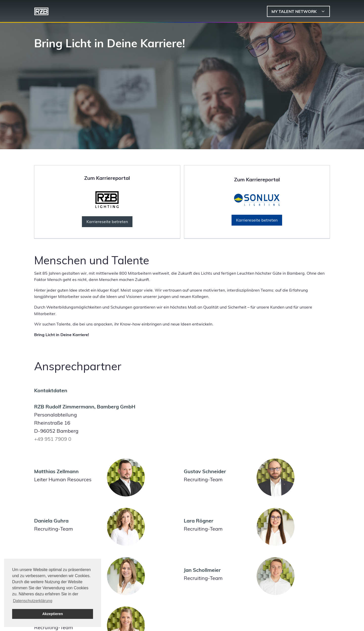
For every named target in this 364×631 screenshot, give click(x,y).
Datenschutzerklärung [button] (33, 601)
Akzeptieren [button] (53, 614)
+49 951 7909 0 (53, 439)
